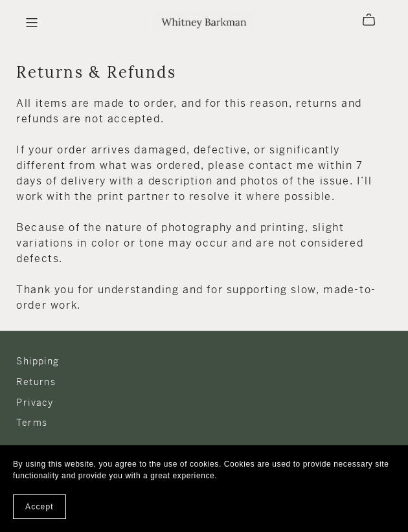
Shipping (38, 361)
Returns (36, 382)
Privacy (35, 403)
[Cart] (374, 20)
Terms (32, 423)
